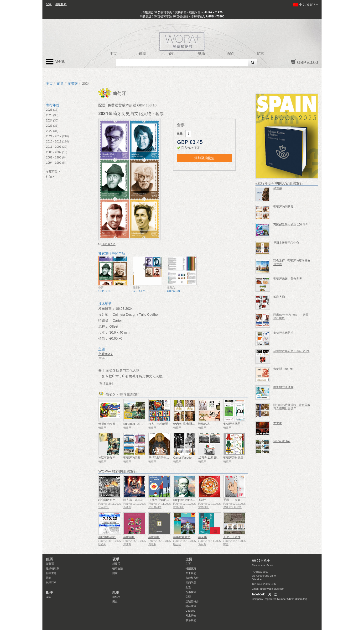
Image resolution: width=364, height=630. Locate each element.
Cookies (190, 611)
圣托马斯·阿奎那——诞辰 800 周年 (171, 458)
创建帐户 (61, 4)
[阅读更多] (106, 383)
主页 (113, 54)
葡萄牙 (73, 84)
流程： (103, 326)
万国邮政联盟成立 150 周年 (291, 225)
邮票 (143, 54)
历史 (102, 359)
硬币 (172, 54)
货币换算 (191, 592)
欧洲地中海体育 (283, 387)
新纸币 (116, 597)
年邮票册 (129, 537)
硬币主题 (118, 568)
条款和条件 (192, 578)
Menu (56, 62)
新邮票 (50, 564)
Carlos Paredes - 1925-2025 (191, 458)
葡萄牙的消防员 (283, 207)
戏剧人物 (279, 297)
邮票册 (278, 189)
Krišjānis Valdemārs (186, 500)
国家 (49, 578)
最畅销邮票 (53, 568)
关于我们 (191, 573)
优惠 (260, 54)
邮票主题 (51, 573)
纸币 (202, 54)
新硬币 (116, 564)
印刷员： (105, 320)
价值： (103, 338)
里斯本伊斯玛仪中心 (286, 243)
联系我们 (191, 620)
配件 (231, 54)
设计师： (105, 315)
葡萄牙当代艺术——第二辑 (240, 424)
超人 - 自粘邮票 (158, 424)
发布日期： (107, 309)
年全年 (203, 537)
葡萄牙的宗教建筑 (135, 458)
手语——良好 (232, 500)
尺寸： (103, 332)
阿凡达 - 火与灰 (133, 500)
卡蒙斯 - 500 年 (283, 369)
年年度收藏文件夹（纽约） (190, 537)
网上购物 (191, 615)
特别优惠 (191, 568)
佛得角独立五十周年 (111, 424)
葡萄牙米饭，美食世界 (288, 279)
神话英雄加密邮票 (110, 458)
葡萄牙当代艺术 (283, 333)
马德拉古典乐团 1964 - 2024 (291, 351)
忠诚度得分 (192, 601)
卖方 (49, 597)
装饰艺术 (204, 424)
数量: (180, 134)
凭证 (188, 597)
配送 (188, 587)
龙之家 (278, 423)
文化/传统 (105, 354)
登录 (49, 4)
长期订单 (51, 583)
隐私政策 (191, 606)
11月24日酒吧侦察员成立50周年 (169, 500)
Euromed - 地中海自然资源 (140, 424)
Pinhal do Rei (282, 441)
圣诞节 (203, 500)
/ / (306, 5)
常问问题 (191, 583)
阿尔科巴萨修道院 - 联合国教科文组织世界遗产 (292, 407)
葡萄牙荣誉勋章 (233, 458)
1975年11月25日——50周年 (216, 458)
